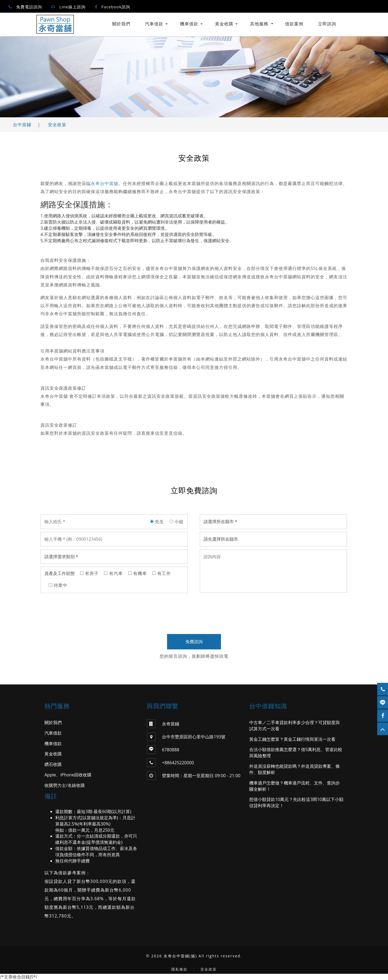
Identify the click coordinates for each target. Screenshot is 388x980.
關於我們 (121, 24)
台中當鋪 (22, 125)
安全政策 (57, 125)
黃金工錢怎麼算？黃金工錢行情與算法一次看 (292, 739)
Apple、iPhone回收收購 (68, 775)
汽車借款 (154, 24)
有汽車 (113, 573)
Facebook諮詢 (116, 7)
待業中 (58, 585)
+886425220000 (178, 763)
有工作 (162, 573)
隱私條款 (179, 969)
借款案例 (294, 24)
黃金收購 (224, 24)
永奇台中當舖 (105, 183)
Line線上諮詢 (72, 7)
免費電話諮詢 (29, 7)
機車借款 (189, 24)
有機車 (138, 573)
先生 (157, 522)
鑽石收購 (53, 764)
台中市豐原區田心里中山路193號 (186, 737)
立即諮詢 (327, 24)
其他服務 (262, 24)
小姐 (176, 522)
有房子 (89, 573)
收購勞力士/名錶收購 (65, 785)
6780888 (171, 750)
